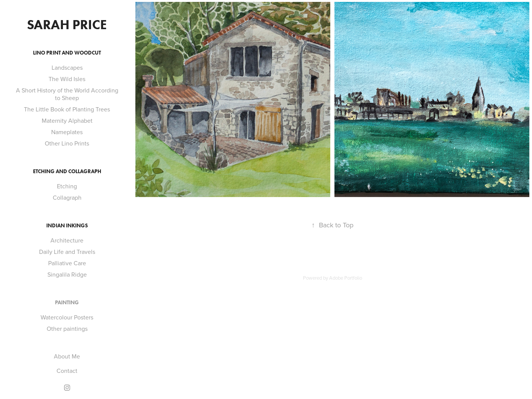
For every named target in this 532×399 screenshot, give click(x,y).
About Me (67, 356)
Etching (67, 186)
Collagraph (67, 197)
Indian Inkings (67, 226)
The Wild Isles (67, 79)
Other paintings (67, 329)
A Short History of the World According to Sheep (67, 94)
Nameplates (67, 132)
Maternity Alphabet (67, 120)
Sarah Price (67, 24)
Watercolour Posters (67, 317)
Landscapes (67, 67)
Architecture (67, 240)
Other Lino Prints (67, 143)
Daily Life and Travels (67, 252)
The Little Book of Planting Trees (67, 109)
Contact (67, 371)
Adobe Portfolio (346, 278)
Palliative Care (67, 263)
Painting (67, 303)
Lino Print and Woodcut (67, 53)
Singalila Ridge (67, 274)
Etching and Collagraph (67, 171)
